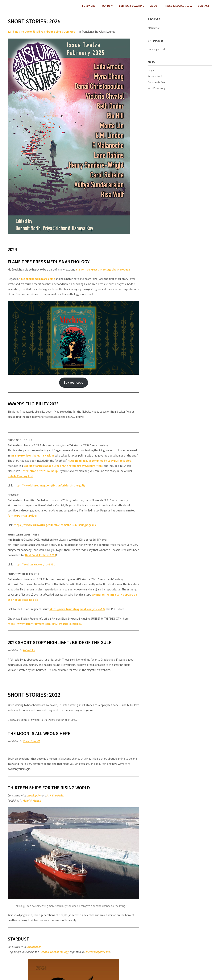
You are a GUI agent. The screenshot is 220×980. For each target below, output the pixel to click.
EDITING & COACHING (132, 6)
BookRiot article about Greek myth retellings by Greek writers (63, 466)
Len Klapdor (33, 795)
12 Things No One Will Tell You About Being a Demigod (42, 32)
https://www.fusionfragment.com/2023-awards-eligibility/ (45, 624)
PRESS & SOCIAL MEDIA (178, 6)
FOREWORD (89, 6)
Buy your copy (73, 382)
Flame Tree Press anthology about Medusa (103, 269)
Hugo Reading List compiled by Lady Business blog (100, 461)
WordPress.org (157, 88)
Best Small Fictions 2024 (41, 555)
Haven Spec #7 (31, 741)
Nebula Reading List (20, 476)
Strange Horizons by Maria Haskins (32, 455)
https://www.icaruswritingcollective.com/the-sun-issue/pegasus (55, 525)
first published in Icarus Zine (37, 279)
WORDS (106, 6)
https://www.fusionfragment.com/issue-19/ (77, 609)
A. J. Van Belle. (55, 795)
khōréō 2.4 (29, 650)
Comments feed (157, 82)
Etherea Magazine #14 (97, 952)
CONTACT (204, 6)
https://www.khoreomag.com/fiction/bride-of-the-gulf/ (49, 485)
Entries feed (155, 76)
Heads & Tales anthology (54, 952)
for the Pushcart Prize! (22, 516)
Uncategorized (156, 49)
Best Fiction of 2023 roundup (39, 471)
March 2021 (154, 28)
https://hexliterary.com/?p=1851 (34, 564)
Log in (151, 70)
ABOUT (155, 6)
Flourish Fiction (32, 801)
